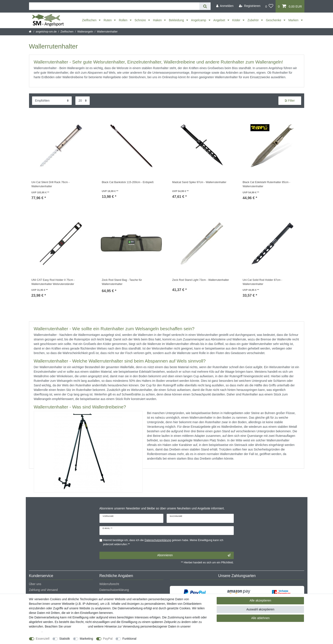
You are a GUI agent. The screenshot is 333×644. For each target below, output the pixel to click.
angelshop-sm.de (46, 32)
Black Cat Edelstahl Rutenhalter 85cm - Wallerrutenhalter (266, 184)
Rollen (123, 20)
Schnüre (141, 20)
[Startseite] (30, 32)
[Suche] (205, 6)
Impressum (80, 626)
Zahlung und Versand (43, 590)
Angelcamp (199, 20)
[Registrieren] (250, 6)
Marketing (86, 639)
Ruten (108, 20)
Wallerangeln (85, 32)
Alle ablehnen (260, 618)
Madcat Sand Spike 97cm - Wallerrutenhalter (199, 182)
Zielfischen (90, 20)
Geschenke (274, 20)
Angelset (220, 20)
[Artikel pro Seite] (83, 101)
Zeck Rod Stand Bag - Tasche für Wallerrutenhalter (122, 282)
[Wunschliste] (269, 6)
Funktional (129, 639)
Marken (294, 20)
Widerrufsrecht (109, 584)
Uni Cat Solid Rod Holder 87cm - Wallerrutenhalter (262, 282)
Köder (237, 20)
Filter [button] (290, 101)
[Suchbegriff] (114, 6)
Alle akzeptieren (260, 600)
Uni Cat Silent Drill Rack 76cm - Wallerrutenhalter (50, 184)
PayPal (108, 639)
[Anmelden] (225, 6)
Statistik (65, 639)
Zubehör (253, 20)
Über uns (35, 584)
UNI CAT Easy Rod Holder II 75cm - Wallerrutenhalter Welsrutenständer (53, 282)
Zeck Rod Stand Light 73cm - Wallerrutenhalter (201, 280)
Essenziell (43, 639)
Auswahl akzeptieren (260, 609)
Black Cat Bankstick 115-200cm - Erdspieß (128, 182)
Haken (158, 20)
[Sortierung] (52, 101)
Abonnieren (194, 555)
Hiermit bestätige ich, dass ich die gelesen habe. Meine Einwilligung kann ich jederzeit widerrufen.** (163, 542)
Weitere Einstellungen (155, 639)
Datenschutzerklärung (114, 590)
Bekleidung (177, 20)
